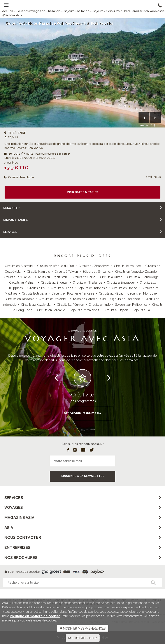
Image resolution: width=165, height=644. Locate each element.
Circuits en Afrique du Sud (56, 266)
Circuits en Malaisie (52, 299)
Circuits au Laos (62, 288)
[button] (144, 118)
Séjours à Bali (142, 310)
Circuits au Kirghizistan (51, 277)
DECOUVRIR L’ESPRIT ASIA (82, 413)
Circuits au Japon (116, 310)
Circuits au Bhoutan (54, 283)
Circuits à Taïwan (66, 272)
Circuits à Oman (111, 277)
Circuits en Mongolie (142, 293)
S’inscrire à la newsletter (83, 476)
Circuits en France (124, 288)
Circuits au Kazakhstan (37, 305)
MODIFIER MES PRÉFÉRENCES (83, 628)
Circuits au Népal (111, 293)
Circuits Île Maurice (127, 266)
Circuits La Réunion (70, 305)
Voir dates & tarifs (82, 192)
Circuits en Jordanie (51, 310)
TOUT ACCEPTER (83, 638)
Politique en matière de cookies (35, 616)
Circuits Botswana (34, 293)
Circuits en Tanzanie (20, 299)
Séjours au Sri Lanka (97, 272)
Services (10, 232)
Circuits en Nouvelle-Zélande (136, 272)
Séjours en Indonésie (92, 288)
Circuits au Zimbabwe (94, 266)
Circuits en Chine (83, 277)
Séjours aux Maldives (84, 310)
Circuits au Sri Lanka (17, 277)
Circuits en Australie (19, 266)
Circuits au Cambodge (143, 277)
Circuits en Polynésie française (73, 293)
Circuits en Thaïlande (87, 283)
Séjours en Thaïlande (125, 299)
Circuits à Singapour (121, 283)
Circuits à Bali (37, 288)
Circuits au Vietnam (23, 283)
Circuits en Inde (100, 305)
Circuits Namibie (38, 272)
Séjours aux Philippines (131, 305)
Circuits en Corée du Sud (88, 299)
